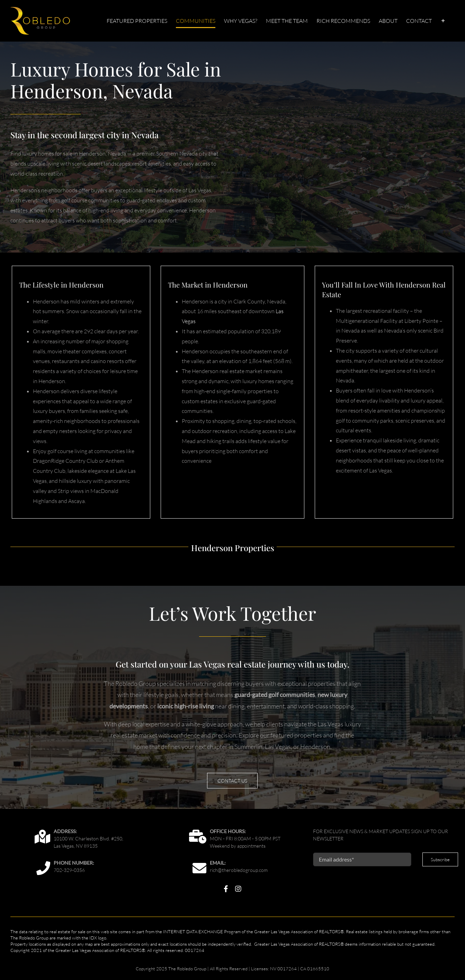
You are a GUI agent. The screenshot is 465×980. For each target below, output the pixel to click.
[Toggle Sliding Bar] (443, 21)
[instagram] (238, 889)
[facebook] (226, 889)
